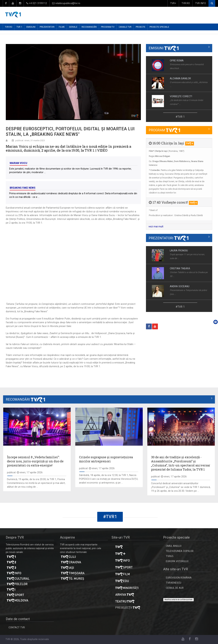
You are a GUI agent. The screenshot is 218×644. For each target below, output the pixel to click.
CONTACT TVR (17, 628)
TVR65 (170, 556)
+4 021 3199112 (37, 3)
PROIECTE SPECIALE (159, 27)
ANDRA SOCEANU (180, 286)
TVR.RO (186, 3)
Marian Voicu (18, 163)
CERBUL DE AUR (175, 588)
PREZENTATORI (47, 27)
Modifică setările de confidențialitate (178, 600)
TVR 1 (19, 27)
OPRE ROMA (177, 61)
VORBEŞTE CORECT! (181, 96)
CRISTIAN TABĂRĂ (180, 268)
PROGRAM (164, 130)
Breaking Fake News (23, 188)
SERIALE (73, 27)
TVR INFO (201, 3)
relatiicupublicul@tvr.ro (66, 3)
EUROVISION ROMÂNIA (179, 578)
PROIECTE (141, 27)
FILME (62, 27)
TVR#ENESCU (174, 583)
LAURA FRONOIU (179, 251)
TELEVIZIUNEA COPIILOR (180, 551)
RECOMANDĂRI (89, 27)
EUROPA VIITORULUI (177, 561)
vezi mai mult (156, 227)
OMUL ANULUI (174, 546)
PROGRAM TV (108, 27)
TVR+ (173, 3)
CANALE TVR (125, 27)
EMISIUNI (31, 27)
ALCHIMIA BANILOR (180, 78)
